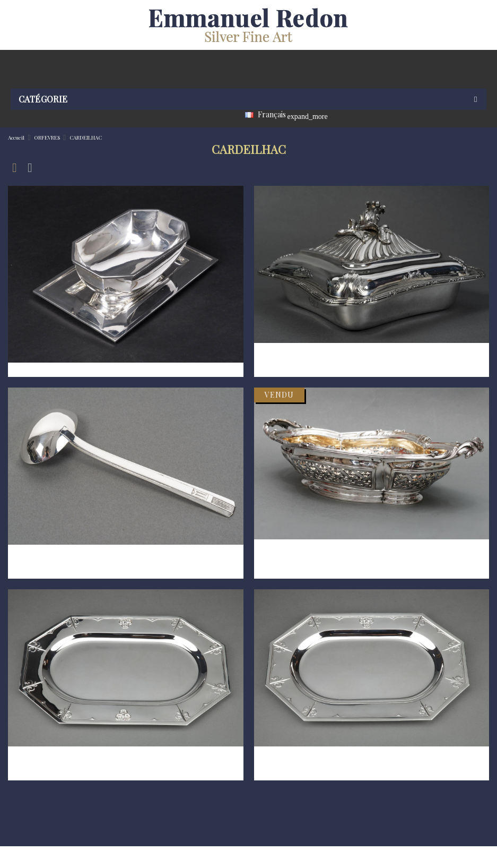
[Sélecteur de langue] (270, 116)
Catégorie (43, 99)
